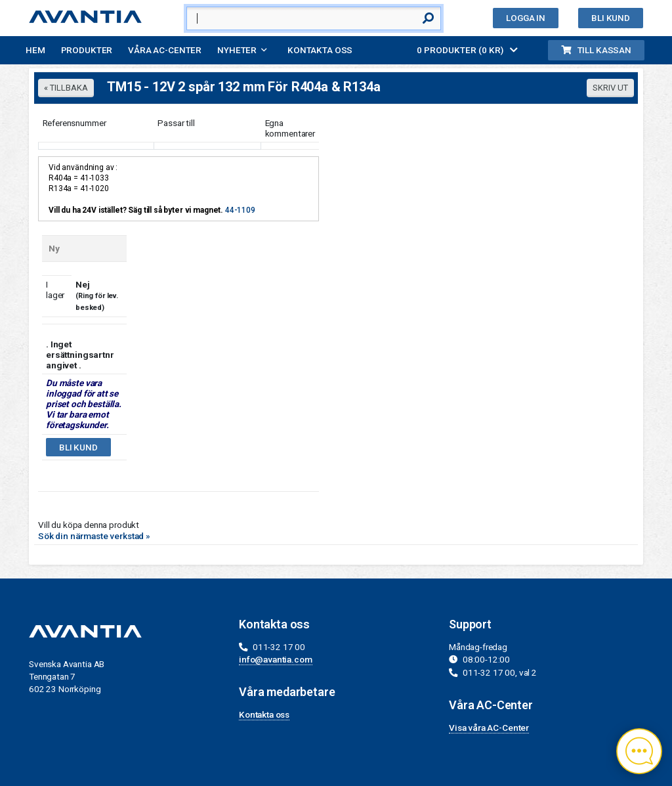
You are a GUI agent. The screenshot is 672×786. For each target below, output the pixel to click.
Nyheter (237, 50)
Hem (35, 50)
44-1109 (240, 210)
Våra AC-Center (165, 50)
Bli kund (611, 18)
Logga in (526, 18)
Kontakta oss (320, 50)
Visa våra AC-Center (489, 728)
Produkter (87, 50)
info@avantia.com (276, 659)
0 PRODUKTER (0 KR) (467, 50)
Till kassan (596, 50)
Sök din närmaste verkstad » (94, 536)
